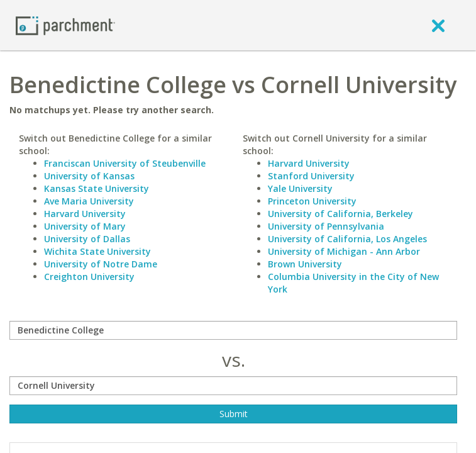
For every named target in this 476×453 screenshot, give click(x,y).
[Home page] (65, 25)
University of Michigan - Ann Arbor (344, 251)
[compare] (233, 330)
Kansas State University (97, 188)
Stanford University (311, 176)
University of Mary (85, 226)
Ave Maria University (89, 201)
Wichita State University (97, 251)
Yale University (300, 188)
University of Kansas (89, 176)
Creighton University (89, 277)
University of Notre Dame (101, 264)
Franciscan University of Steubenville (125, 163)
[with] (233, 386)
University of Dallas (87, 239)
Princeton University (312, 201)
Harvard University (85, 214)
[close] (438, 25)
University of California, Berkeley (340, 214)
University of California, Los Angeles (347, 239)
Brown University (305, 264)
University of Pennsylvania (326, 226)
